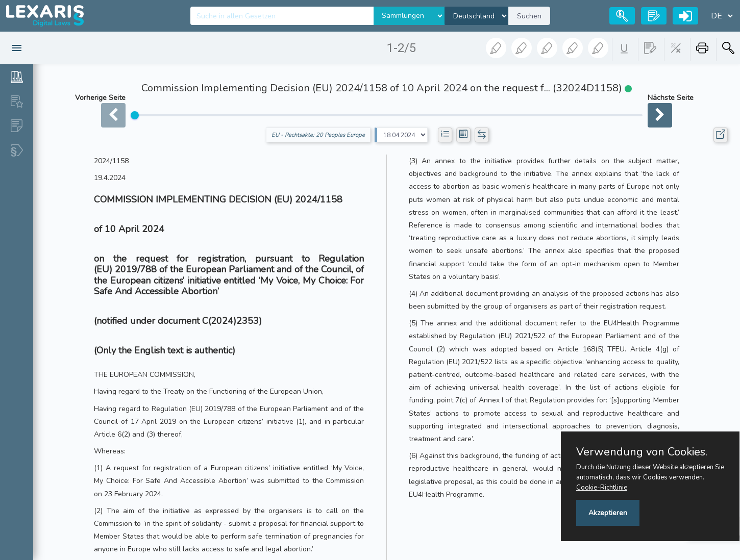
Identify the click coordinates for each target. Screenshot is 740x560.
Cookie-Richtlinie (602, 488)
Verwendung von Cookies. (642, 452)
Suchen (529, 16)
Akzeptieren (608, 513)
